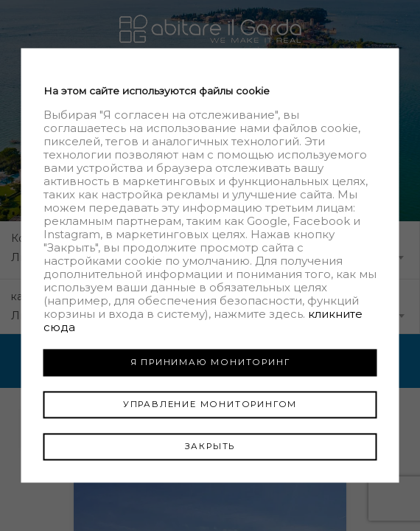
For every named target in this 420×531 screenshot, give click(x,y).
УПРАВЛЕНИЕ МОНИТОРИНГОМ (210, 404)
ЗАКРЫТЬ (210, 446)
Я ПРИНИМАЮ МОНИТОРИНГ (210, 362)
